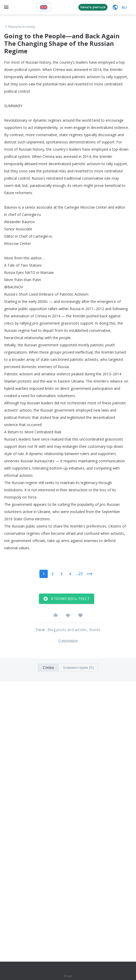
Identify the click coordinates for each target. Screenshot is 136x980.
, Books (94, 630)
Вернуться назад (19, 27)
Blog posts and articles (67, 630)
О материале (68, 641)
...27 (79, 574)
